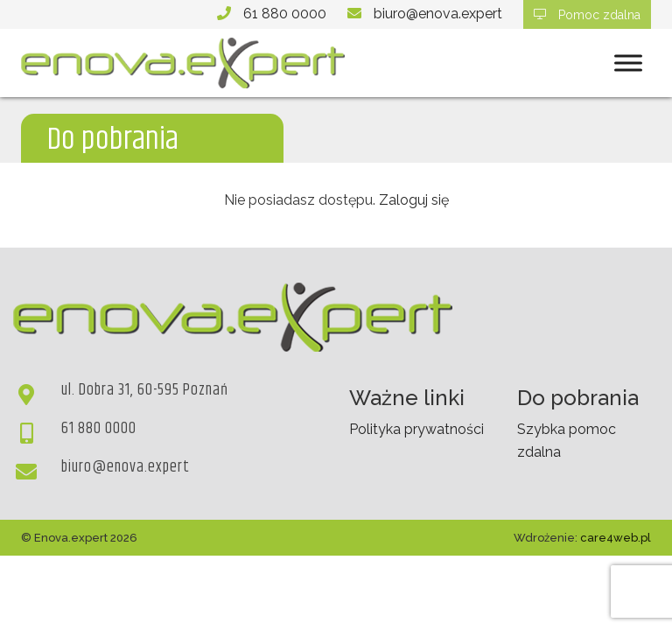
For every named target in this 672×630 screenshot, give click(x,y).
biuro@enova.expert (438, 14)
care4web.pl (616, 538)
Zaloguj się (414, 200)
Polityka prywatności (416, 429)
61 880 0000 (285, 14)
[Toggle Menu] (628, 63)
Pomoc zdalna (587, 15)
